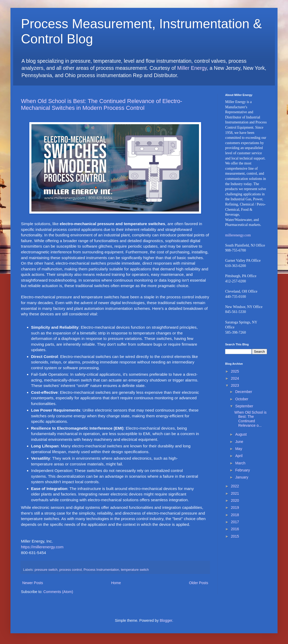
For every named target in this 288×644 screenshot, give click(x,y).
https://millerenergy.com (42, 547)
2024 (235, 378)
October (242, 399)
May (239, 449)
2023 (235, 385)
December (244, 392)
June (239, 442)
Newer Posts (33, 583)
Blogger (166, 620)
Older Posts (199, 583)
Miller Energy (192, 68)
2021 (235, 493)
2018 (235, 515)
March (240, 463)
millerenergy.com (238, 235)
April (239, 456)
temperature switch (135, 570)
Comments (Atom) (58, 592)
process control (71, 570)
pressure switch (46, 570)
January (242, 477)
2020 (235, 500)
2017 (235, 522)
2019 (235, 508)
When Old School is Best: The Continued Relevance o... (250, 419)
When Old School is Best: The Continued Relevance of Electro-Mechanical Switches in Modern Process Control (102, 104)
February (242, 470)
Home (116, 583)
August (241, 434)
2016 (235, 529)
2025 (235, 371)
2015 (235, 536)
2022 (235, 486)
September (244, 406)
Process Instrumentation (101, 570)
